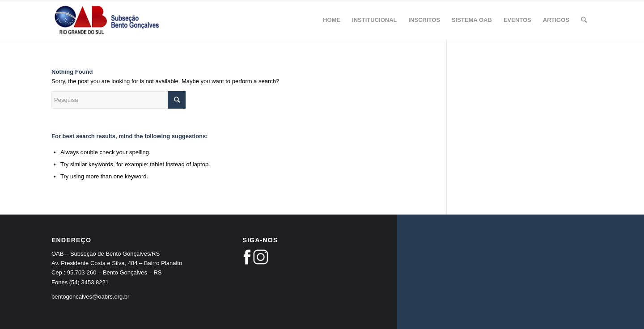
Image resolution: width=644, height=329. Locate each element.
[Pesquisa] (584, 20)
